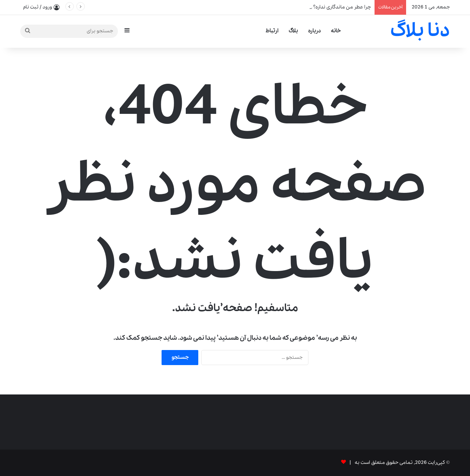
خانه (336, 31)
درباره (314, 31)
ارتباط (272, 31)
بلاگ (293, 31)
